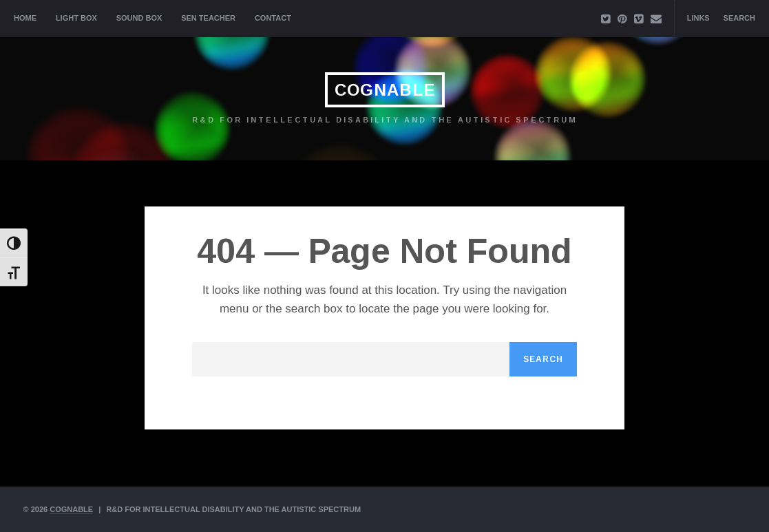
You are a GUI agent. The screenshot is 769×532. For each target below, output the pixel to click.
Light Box (76, 18)
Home (25, 18)
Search (739, 18)
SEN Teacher (208, 18)
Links (698, 18)
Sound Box (139, 18)
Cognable (385, 90)
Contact (273, 18)
